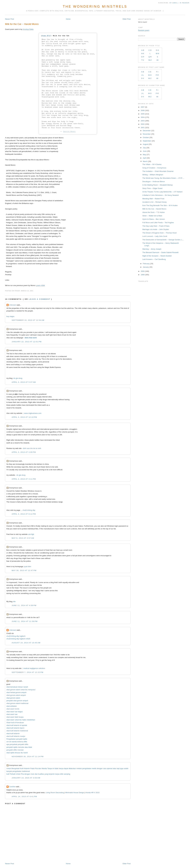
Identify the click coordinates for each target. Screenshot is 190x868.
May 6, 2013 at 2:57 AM (23, 538)
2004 (143, 117)
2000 (143, 271)
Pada (32, 768)
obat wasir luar (12, 714)
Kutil (21, 768)
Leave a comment (40, 299)
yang (46, 774)
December (147, 131)
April (144, 158)
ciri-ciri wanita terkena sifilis (17, 742)
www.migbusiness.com (33, 413)
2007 (143, 107)
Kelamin (27, 768)
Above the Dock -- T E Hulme (153, 212)
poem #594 (41, 285)
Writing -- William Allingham (153, 175)
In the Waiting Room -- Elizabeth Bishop (157, 185)
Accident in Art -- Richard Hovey (154, 202)
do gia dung (18, 378)
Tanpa (50, 768)
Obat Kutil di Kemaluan (15, 723)
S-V (143, 78)
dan (40, 768)
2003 (143, 121)
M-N (157, 53)
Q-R (150, 57)
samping (67, 774)
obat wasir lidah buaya (15, 717)
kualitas (41, 774)
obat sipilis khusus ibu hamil (17, 753)
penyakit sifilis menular (15, 750)
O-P (143, 57)
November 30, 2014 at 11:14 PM (28, 756)
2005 (143, 114)
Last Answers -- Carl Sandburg (154, 259)
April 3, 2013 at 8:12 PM (24, 514)
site (14, 601)
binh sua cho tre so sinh (32, 448)
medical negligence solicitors (34, 668)
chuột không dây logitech (16, 636)
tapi (118, 768)
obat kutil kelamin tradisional (17, 731)
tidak (56, 768)
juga (122, 768)
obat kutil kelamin (13, 733)
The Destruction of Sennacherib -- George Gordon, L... (163, 240)
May (144, 155)
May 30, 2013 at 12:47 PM (24, 570)
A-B (143, 50)
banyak (9, 771)
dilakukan (72, 768)
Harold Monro (69, 132)
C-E (150, 72)
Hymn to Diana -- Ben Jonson (154, 219)
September (147, 141)
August (145, 144)
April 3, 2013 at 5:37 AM (24, 382)
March (145, 161)
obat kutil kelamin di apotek (17, 725)
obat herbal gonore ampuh (17, 692)
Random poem (144, 30)
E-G (157, 50)
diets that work (31, 338)
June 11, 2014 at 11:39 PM (25, 621)
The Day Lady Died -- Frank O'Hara (156, 226)
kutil (8, 774)
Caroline (12, 787)
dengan (100, 768)
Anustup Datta (28, 29)
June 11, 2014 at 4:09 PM (24, 605)
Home (68, 19)
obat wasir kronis (13, 709)
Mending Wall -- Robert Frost (153, 199)
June (145, 151)
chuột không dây (29, 510)
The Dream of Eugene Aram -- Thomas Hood (159, 233)
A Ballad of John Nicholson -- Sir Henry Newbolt (160, 195)
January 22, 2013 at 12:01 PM (27, 342)
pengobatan (87, 768)
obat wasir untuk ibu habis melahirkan (21, 720)
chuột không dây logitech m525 (18, 639)
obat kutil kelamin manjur (16, 736)
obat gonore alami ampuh (16, 695)
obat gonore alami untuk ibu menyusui (21, 690)
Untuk (9, 768)
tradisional (26, 771)
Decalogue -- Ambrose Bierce (154, 182)
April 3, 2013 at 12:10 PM (24, 417)
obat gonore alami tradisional (17, 703)
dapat (66, 768)
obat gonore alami (13, 698)
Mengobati (15, 768)
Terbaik (13, 774)
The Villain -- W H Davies (152, 164)
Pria (36, 768)
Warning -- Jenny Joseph (152, 249)
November (147, 134)
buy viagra (10, 316)
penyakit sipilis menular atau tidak (19, 747)
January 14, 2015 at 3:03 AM (26, 778)
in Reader (185, 3)
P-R (157, 75)
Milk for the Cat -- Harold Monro (22, 24)
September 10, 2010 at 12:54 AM (28, 320)
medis (94, 768)
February (146, 264)
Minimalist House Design (75, 793)
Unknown (13, 305)
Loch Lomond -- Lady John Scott (155, 236)
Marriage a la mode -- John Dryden (156, 229)
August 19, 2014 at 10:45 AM (26, 643)
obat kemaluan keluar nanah (17, 687)
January (146, 267)
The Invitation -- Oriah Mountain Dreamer (158, 171)
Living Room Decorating (55, 793)
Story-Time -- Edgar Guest (152, 188)
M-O (150, 75)
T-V (143, 60)
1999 (143, 275)
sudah (126, 768)
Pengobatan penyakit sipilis (17, 739)
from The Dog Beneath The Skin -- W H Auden (160, 205)
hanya (61, 768)
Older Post (126, 19)
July (144, 148)
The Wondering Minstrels (95, 6)
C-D (150, 50)
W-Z (150, 60)
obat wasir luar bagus (15, 712)
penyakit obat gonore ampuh (17, 701)
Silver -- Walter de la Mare (152, 216)
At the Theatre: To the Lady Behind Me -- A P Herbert (162, 192)
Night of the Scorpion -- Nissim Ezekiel (157, 256)
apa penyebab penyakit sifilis (17, 744)
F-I (157, 72)
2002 (143, 124)
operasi (110, 768)
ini (53, 768)
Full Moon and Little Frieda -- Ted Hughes (158, 223)
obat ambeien (12, 706)
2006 (143, 110)
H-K (143, 53)
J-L (143, 75)
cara (105, 768)
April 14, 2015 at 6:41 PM (24, 796)
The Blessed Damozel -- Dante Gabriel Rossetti (160, 252)
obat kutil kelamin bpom (15, 728)
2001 (143, 128)
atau (115, 768)
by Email (174, 3)
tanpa (57, 774)
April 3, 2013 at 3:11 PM (24, 479)
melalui (79, 768)
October (146, 137)
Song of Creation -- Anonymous (154, 168)
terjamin (52, 774)
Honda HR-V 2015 (92, 793)
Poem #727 (46, 36)
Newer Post (9, 19)
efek (62, 774)
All (157, 60)
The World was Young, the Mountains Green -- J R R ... (163, 178)
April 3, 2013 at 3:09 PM (24, 452)
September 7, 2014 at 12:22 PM (28, 672)
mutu (32, 774)
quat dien (28, 566)
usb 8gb (31, 534)
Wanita (44, 768)
